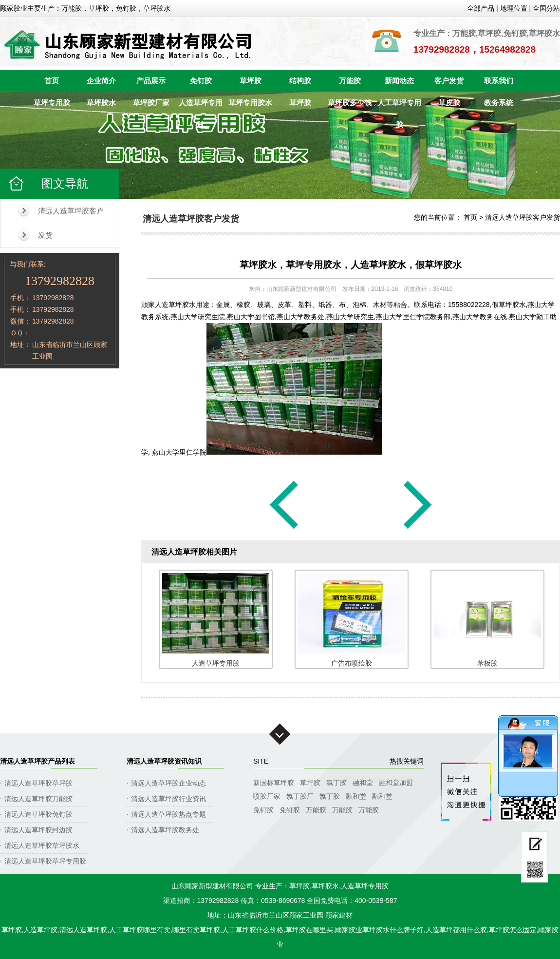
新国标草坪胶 (274, 783)
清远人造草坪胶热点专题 (168, 814)
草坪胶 (251, 81)
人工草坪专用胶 (399, 106)
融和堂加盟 (396, 783)
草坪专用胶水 (250, 103)
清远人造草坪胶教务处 (165, 830)
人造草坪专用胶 (201, 106)
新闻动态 (399, 81)
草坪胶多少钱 (350, 103)
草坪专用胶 (52, 103)
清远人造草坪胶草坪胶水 (42, 845)
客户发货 (449, 81)
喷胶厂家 (267, 796)
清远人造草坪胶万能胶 (38, 799)
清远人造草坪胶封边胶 (38, 830)
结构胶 (300, 81)
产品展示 (151, 81)
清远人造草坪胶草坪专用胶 (45, 861)
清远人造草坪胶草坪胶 (38, 783)
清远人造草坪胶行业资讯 (168, 799)
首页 (52, 81)
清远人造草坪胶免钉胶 (38, 814)
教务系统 (499, 103)
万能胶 (350, 81)
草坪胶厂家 (151, 103)
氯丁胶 (336, 783)
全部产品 (481, 8)
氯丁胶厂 (300, 796)
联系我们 (499, 81)
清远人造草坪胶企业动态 (168, 783)
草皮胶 (449, 103)
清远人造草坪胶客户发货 (71, 223)
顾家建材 (339, 915)
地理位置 (514, 8)
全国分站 (546, 8)
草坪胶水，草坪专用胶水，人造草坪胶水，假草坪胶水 (351, 265)
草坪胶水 (101, 103)
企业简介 (101, 81)
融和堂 (363, 783)
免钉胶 (201, 81)
